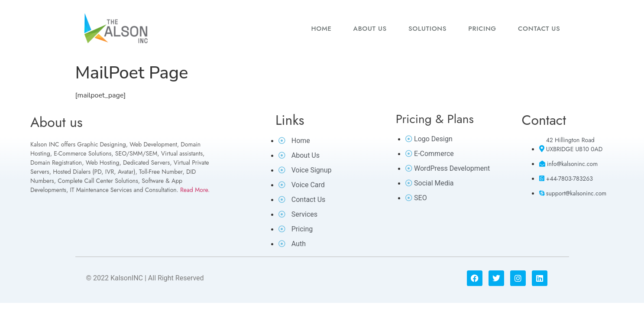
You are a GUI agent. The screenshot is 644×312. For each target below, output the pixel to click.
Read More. (195, 190)
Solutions (427, 29)
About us (370, 29)
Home (321, 29)
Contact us (539, 29)
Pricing (482, 29)
